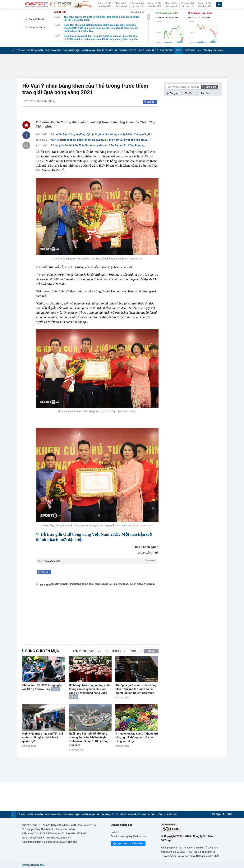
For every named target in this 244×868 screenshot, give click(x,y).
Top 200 (227, 815)
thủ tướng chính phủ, (82, 584)
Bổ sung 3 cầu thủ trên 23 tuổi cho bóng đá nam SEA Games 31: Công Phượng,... (101, 146)
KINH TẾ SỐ (152, 50)
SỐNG (178, 50)
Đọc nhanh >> (138, 12)
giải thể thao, (122, 584)
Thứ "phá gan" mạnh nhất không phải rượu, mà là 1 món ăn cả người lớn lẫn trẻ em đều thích (136, 689)
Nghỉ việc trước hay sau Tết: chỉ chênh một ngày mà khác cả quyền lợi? (43, 737)
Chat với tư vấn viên (128, 844)
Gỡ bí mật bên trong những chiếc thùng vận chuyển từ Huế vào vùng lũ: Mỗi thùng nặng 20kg (90, 689)
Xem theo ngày (83, 651)
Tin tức (189, 93)
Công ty (174, 93)
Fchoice (218, 50)
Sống (52, 101)
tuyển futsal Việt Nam (142, 584)
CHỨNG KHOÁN (35, 50)
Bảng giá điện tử (34, 19)
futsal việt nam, (60, 584)
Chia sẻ (151, 102)
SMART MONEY (105, 50)
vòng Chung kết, (104, 584)
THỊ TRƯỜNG (167, 50)
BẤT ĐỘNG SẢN (53, 50)
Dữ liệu (208, 50)
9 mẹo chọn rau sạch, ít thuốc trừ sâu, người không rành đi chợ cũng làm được (137, 737)
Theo (97, 561)
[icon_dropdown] (219, 5)
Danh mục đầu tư (34, 27)
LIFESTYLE (189, 50)
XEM (151, 651)
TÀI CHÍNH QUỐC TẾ (125, 50)
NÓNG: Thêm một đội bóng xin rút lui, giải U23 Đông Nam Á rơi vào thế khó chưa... (102, 140)
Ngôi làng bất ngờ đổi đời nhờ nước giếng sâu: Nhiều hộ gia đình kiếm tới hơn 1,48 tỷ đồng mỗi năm (89, 739)
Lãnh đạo (205, 93)
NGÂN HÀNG (88, 50)
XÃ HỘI (21, 50)
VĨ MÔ (141, 50)
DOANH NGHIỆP (71, 50)
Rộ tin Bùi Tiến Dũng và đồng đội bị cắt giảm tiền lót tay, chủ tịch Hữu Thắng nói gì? (102, 134)
